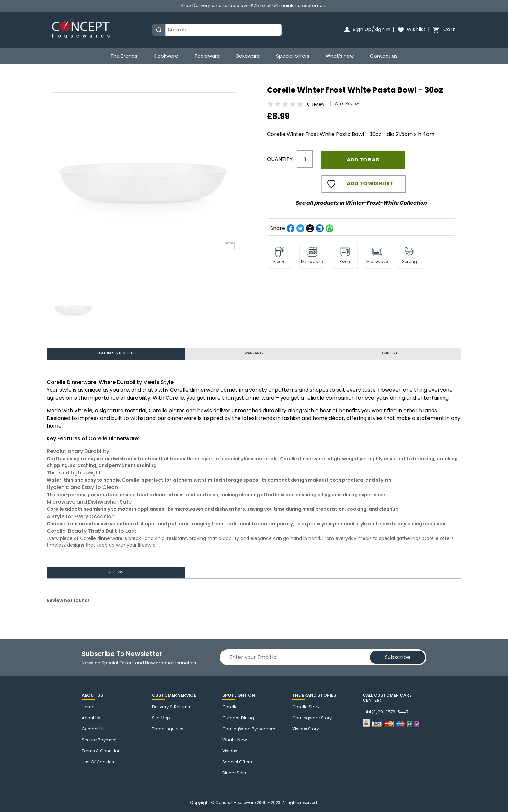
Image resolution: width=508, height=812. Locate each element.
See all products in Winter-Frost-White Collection (361, 200)
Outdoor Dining (238, 718)
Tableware (207, 56)
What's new (340, 56)
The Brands (124, 56)
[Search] (223, 30)
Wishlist (411, 29)
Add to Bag (363, 157)
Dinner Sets (234, 773)
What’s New (235, 740)
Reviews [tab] (116, 573)
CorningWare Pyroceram (249, 729)
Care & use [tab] (392, 352)
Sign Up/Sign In (367, 29)
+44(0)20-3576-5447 (385, 712)
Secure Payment (99, 740)
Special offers (293, 56)
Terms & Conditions (102, 751)
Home (88, 707)
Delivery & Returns (171, 707)
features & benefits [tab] (116, 352)
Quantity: (280, 157)
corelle (230, 707)
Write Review (347, 101)
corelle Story (306, 707)
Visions (230, 751)
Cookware (166, 56)
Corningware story (312, 718)
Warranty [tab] (254, 352)
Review (316, 102)
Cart (444, 29)
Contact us (384, 56)
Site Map (161, 718)
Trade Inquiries (168, 729)
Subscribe (398, 657)
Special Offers (237, 762)
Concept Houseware (236, 802)
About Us (91, 718)
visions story (306, 729)
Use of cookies (98, 762)
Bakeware (248, 56)
